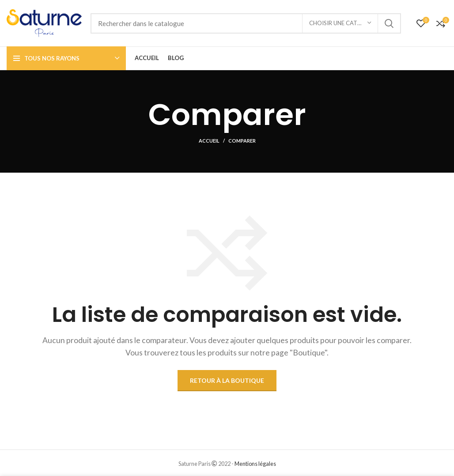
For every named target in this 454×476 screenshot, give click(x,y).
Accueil (209, 141)
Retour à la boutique (227, 380)
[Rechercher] (246, 23)
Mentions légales (255, 464)
